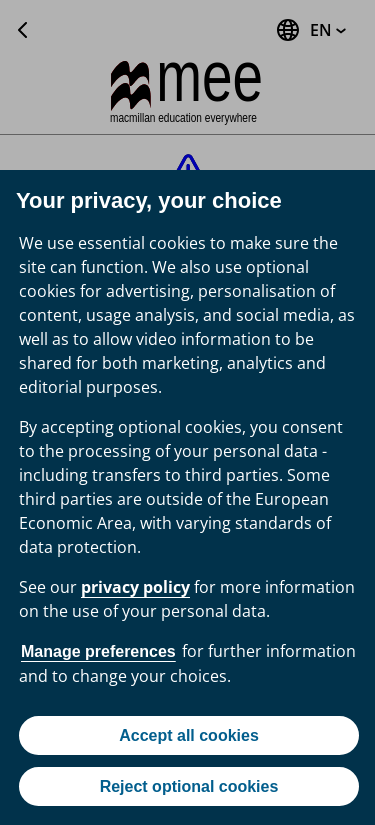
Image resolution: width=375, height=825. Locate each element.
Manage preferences (98, 651)
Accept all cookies (189, 735)
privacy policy (135, 587)
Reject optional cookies (189, 786)
